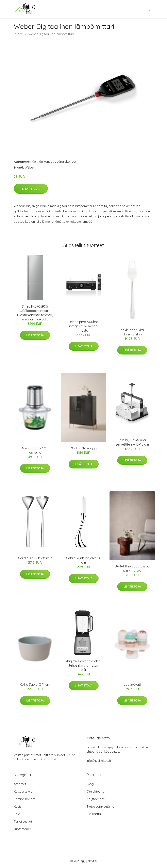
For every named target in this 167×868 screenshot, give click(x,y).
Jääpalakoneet (65, 162)
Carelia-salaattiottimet (35, 558)
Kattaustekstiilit (24, 791)
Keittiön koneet (43, 162)
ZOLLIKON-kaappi (83, 448)
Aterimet (20, 784)
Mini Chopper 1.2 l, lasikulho (35, 450)
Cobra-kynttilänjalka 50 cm (84, 560)
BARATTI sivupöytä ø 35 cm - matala (132, 568)
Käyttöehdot (96, 799)
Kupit (17, 806)
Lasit (17, 814)
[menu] (150, 9)
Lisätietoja (31, 189)
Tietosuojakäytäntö (101, 806)
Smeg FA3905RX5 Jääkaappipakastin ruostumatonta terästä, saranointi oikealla (35, 313)
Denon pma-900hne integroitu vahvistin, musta (84, 326)
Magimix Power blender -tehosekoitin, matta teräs (84, 665)
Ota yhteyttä (95, 791)
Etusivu (19, 34)
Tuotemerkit (22, 829)
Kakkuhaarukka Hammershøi (132, 332)
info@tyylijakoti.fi (99, 761)
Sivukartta (94, 814)
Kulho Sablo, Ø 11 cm (35, 684)
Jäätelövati (132, 684)
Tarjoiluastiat (23, 821)
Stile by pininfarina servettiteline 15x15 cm (132, 442)
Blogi (90, 784)
